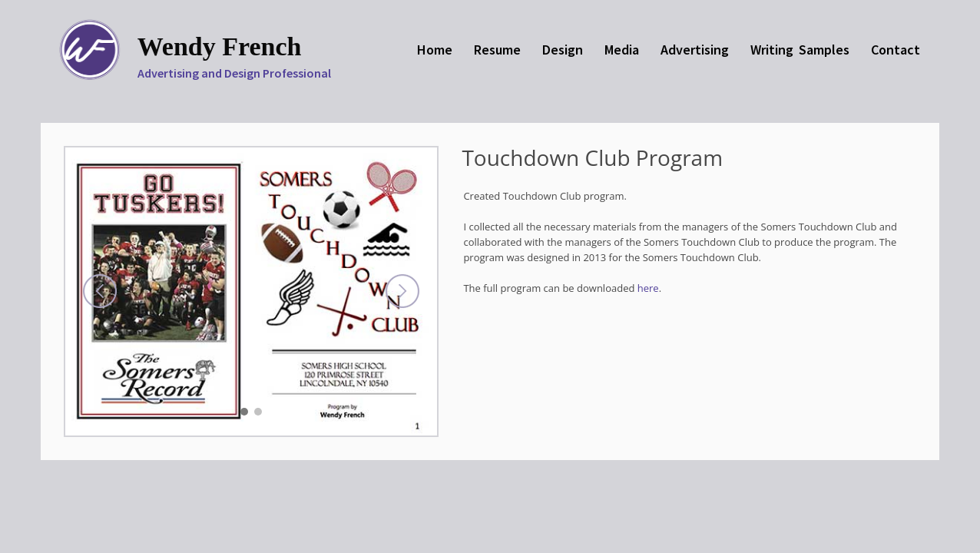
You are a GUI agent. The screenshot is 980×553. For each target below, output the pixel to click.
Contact (896, 50)
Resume (497, 50)
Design (563, 50)
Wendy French (220, 46)
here (648, 288)
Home (435, 50)
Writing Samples (800, 50)
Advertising (695, 50)
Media (622, 50)
